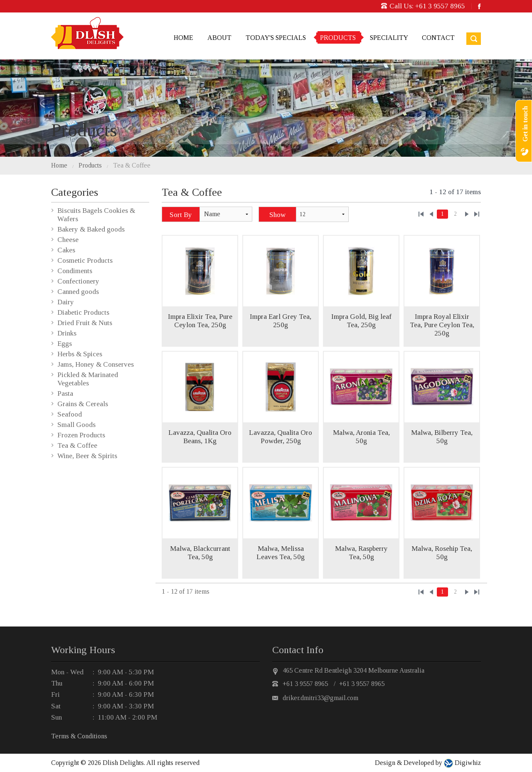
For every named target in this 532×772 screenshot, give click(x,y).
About (219, 38)
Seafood (70, 414)
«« (421, 214)
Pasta (65, 393)
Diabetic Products (83, 312)
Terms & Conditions (79, 736)
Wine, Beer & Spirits (87, 456)
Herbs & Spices (80, 354)
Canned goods (78, 292)
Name (212, 214)
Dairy (66, 302)
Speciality (389, 38)
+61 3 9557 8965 (440, 6)
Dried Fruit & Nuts (85, 323)
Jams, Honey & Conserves (96, 364)
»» (477, 214)
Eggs (65, 344)
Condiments (75, 271)
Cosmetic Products (85, 260)
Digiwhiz (467, 763)
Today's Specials (276, 38)
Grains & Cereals (83, 404)
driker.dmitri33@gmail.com (320, 698)
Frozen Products (81, 435)
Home (183, 38)
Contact (438, 38)
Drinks (67, 333)
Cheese (68, 240)
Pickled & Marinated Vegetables (88, 379)
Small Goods (76, 425)
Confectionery (78, 281)
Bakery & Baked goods (91, 229)
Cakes (66, 250)
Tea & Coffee (132, 165)
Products (338, 38)
